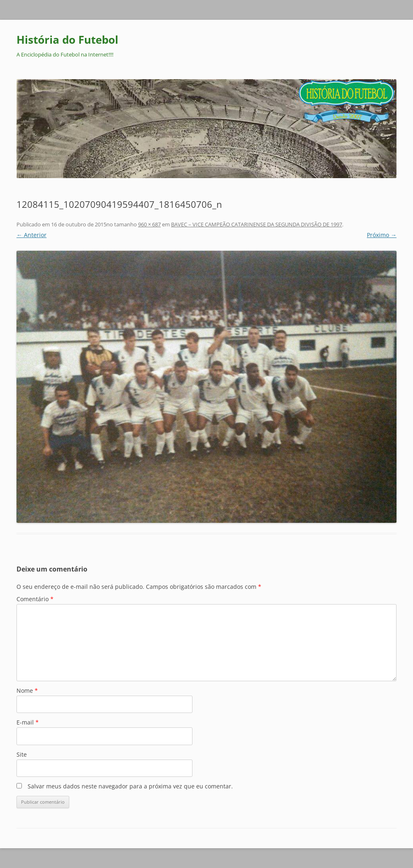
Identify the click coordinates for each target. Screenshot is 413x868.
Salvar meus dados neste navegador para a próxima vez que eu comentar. (130, 786)
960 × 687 (149, 224)
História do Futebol (67, 40)
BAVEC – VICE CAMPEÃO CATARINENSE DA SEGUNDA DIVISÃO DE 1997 (257, 224)
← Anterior (32, 235)
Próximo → (382, 235)
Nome (27, 690)
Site (22, 754)
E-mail (28, 722)
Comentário (35, 599)
